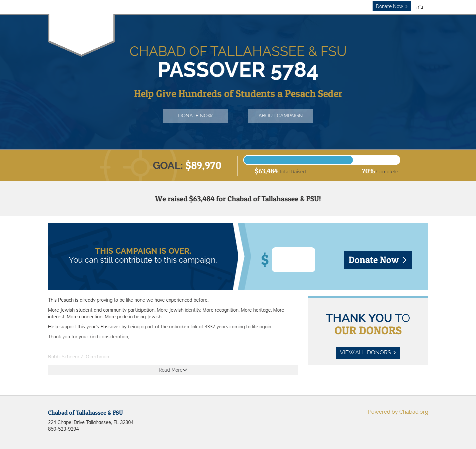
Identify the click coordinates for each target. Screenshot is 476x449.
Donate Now (392, 6)
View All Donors (368, 352)
